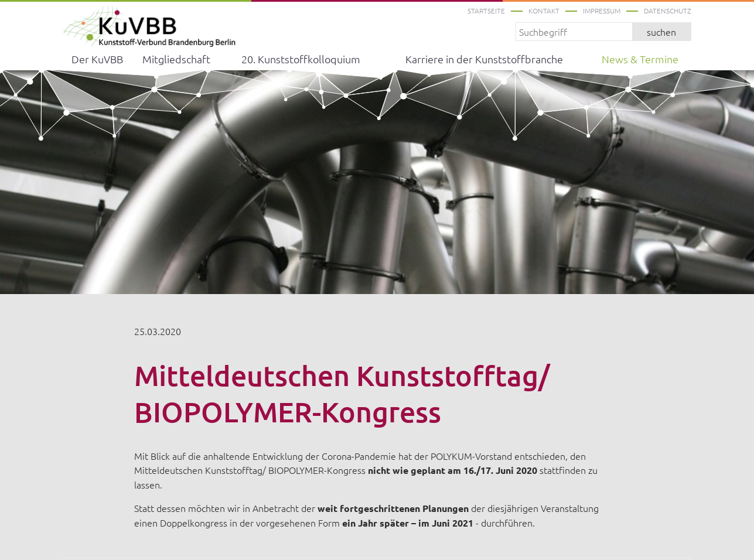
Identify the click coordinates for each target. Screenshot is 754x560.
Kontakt (544, 11)
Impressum (602, 11)
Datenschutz (668, 11)
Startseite (486, 11)
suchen (661, 32)
